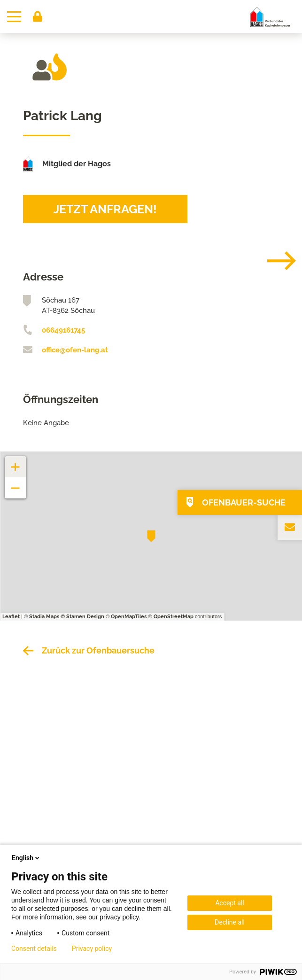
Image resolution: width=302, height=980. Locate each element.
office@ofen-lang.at (75, 350)
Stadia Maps (44, 617)
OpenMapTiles (129, 617)
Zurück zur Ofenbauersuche (98, 650)
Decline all (230, 922)
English (26, 858)
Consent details (34, 949)
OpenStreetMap (174, 617)
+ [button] (15, 462)
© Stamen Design (82, 617)
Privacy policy (92, 949)
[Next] (274, 261)
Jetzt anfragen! (105, 209)
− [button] (16, 483)
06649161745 (63, 330)
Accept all (230, 903)
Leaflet (11, 617)
